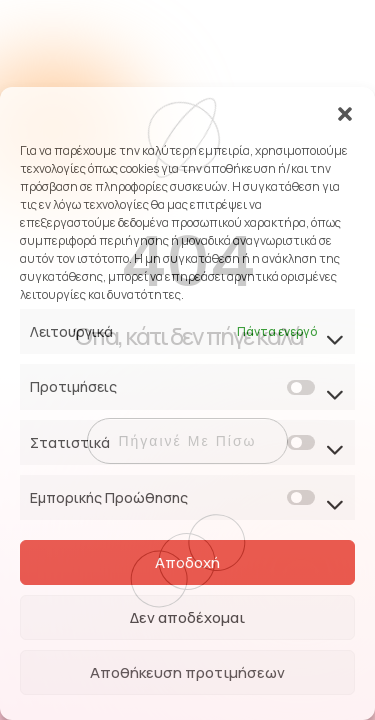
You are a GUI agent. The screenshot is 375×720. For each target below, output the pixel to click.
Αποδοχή (187, 562)
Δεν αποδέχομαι (187, 617)
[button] (345, 112)
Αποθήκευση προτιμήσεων (187, 672)
